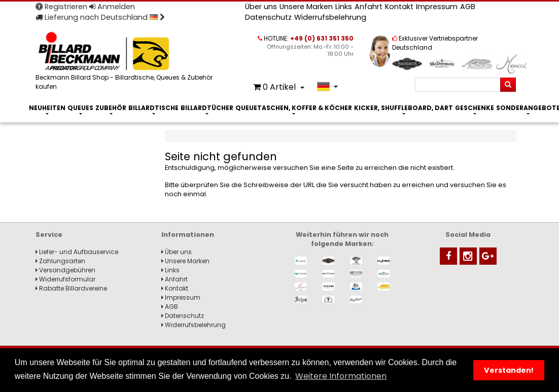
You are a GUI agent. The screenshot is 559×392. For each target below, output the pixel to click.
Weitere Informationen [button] (341, 376)
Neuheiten (47, 108)
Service (49, 235)
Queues (80, 108)
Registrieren (61, 7)
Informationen (188, 235)
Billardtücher (207, 108)
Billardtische (153, 108)
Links (344, 7)
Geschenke (475, 108)
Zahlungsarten (60, 261)
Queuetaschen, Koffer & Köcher (294, 108)
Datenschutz (268, 17)
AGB (468, 7)
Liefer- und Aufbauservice (77, 252)
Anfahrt (369, 7)
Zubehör (111, 108)
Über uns (261, 7)
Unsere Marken (306, 7)
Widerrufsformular (65, 279)
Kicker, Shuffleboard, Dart (404, 108)
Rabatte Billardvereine (71, 288)
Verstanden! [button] (509, 370)
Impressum (437, 7)
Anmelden (112, 7)
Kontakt (399, 7)
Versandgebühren (65, 270)
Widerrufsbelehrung (330, 17)
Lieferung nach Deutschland (100, 17)
